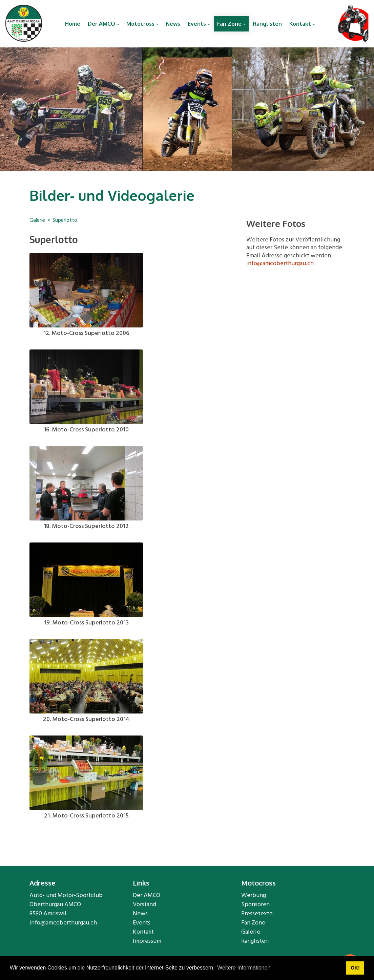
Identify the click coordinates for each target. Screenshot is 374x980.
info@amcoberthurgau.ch (280, 264)
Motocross (258, 883)
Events (142, 923)
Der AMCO (147, 896)
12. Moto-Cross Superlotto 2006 (86, 333)
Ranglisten (255, 941)
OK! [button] (355, 968)
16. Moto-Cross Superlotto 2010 (86, 430)
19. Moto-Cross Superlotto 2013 (86, 623)
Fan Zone (253, 923)
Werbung (254, 896)
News (140, 914)
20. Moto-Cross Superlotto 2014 (86, 719)
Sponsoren (255, 905)
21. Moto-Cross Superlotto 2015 (86, 816)
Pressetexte (257, 914)
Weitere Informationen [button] (244, 968)
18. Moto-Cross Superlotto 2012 (86, 526)
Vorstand (144, 905)
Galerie (251, 932)
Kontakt (143, 932)
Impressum (147, 941)
